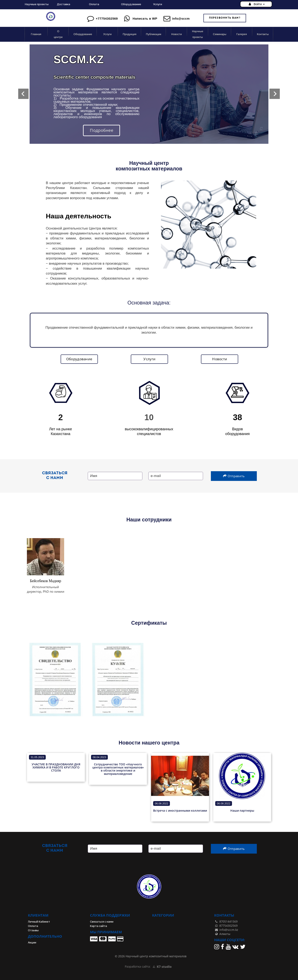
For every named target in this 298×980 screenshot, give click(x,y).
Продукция (130, 34)
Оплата (94, 4)
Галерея (242, 34)
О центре (58, 34)
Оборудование (131, 4)
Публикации (154, 34)
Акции (32, 943)
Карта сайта (99, 926)
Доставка (64, 4)
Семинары (220, 34)
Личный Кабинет (39, 922)
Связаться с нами (102, 922)
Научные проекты (37, 4)
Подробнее (102, 130)
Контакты (263, 34)
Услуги (158, 4)
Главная (36, 34)
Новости (176, 34)
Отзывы (33, 930)
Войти (256, 4)
